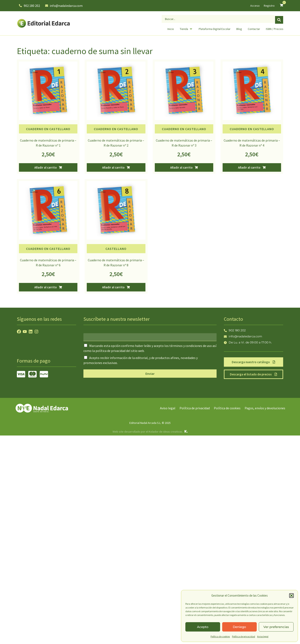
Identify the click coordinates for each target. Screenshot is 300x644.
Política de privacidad (244, 636)
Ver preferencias (276, 627)
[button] (291, 596)
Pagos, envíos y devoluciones (265, 408)
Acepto (203, 627)
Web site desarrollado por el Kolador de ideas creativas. (148, 432)
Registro (269, 6)
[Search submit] (279, 18)
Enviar (150, 374)
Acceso (255, 6)
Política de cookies (220, 636)
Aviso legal (263, 636)
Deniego (239, 627)
